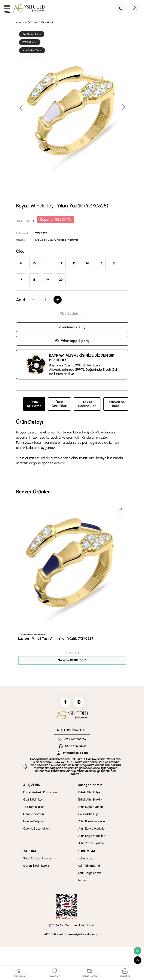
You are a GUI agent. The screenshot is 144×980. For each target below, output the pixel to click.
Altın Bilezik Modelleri (92, 822)
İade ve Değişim (33, 822)
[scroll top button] (138, 960)
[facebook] (65, 702)
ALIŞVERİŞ (32, 785)
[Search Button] (121, 8)
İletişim (82, 881)
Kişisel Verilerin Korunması (40, 793)
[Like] (120, 509)
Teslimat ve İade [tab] (116, 404)
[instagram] (79, 702)
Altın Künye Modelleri (92, 829)
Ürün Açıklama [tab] (34, 404)
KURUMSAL (87, 851)
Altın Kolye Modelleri (92, 836)
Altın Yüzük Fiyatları (91, 844)
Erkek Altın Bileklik (90, 800)
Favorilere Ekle (72, 327)
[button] (123, 107)
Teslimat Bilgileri (34, 807)
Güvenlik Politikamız (36, 866)
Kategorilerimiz (90, 785)
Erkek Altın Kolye (89, 793)
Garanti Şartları (33, 814)
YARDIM (30, 851)
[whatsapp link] (138, 951)
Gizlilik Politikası (33, 800)
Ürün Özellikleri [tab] (59, 404)
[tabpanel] (72, 442)
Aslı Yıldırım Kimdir (90, 866)
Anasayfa (22, 22)
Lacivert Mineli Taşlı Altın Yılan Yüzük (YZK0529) (56, 638)
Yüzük (34, 22)
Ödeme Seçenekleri (36, 829)
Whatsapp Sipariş (72, 341)
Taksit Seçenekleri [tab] (87, 404)
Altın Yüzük (47, 22)
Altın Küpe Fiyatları (91, 807)
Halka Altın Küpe (89, 814)
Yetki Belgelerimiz (89, 873)
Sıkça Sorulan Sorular (37, 859)
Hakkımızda (85, 859)
